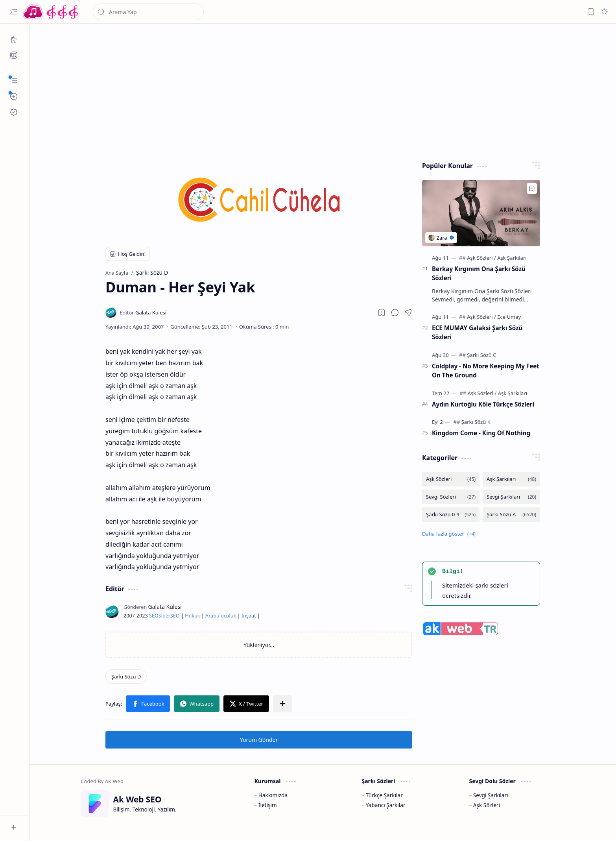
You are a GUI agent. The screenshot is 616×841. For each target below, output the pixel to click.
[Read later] (382, 312)
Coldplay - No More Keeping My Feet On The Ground (486, 371)
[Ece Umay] (509, 317)
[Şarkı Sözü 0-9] (451, 515)
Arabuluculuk (221, 616)
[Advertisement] (317, 91)
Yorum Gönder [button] (259, 740)
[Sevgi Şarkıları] (511, 497)
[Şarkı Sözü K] (476, 422)
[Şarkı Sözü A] (511, 515)
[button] (14, 12)
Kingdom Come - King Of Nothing (481, 433)
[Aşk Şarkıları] (512, 258)
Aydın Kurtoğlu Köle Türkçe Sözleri (483, 404)
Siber (164, 616)
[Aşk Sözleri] (481, 258)
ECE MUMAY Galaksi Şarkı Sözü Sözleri (477, 332)
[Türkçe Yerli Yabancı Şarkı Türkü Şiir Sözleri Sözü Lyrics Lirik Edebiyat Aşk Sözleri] (51, 12)
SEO (154, 616)
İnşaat (249, 616)
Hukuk (192, 616)
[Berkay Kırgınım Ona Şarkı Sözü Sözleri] (481, 213)
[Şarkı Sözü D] (126, 676)
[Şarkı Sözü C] (481, 355)
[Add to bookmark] (532, 189)
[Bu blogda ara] (148, 12)
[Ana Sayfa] (14, 39)
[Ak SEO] (14, 55)
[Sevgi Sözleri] (451, 497)
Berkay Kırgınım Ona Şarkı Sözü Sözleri (479, 273)
